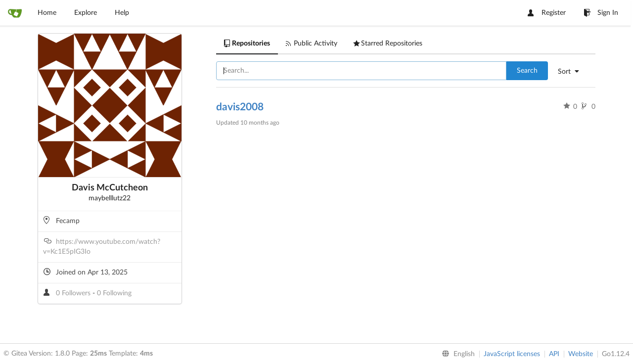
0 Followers (74, 293)
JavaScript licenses (512, 354)
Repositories (247, 44)
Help (122, 13)
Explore (86, 13)
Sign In (601, 13)
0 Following (114, 293)
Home (47, 13)
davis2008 (240, 107)
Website (581, 354)
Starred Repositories (388, 44)
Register (547, 13)
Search (527, 71)
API (554, 354)
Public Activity (312, 44)
